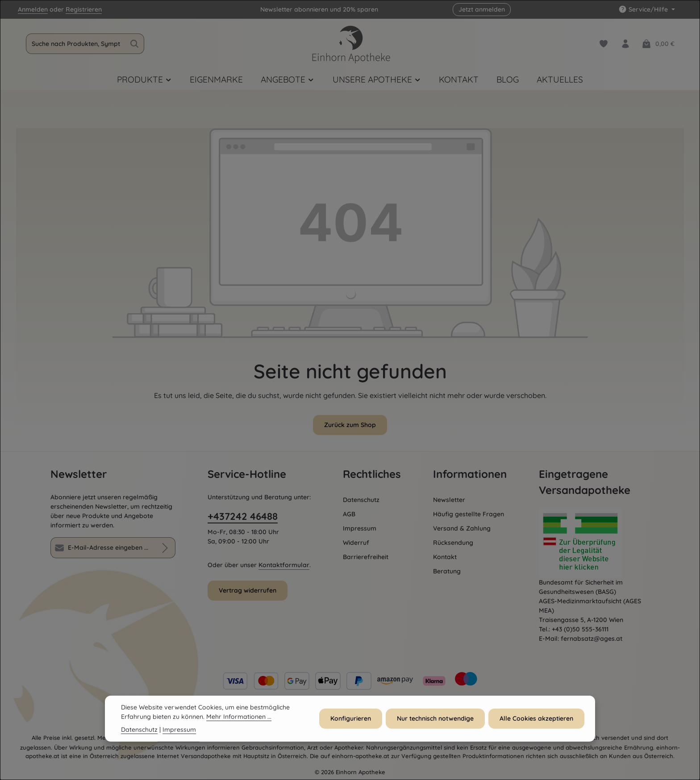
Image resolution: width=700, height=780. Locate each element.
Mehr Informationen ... (239, 724)
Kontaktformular (284, 565)
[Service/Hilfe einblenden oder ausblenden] (647, 10)
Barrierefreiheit (366, 557)
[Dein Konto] (625, 44)
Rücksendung (453, 543)
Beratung (447, 571)
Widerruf (356, 543)
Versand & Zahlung (462, 528)
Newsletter (449, 500)
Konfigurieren (351, 726)
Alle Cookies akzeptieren (536, 726)
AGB (349, 514)
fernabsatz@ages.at (592, 639)
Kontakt (445, 557)
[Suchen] (135, 44)
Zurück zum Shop (350, 425)
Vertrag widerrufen (248, 590)
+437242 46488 (243, 516)
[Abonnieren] (165, 548)
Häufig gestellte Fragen (469, 514)
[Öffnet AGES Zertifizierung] (594, 543)
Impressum (360, 528)
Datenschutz (361, 500)
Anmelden (33, 9)
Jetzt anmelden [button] (482, 9)
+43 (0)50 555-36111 (580, 629)
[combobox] (76, 44)
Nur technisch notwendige (435, 726)
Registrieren (84, 9)
